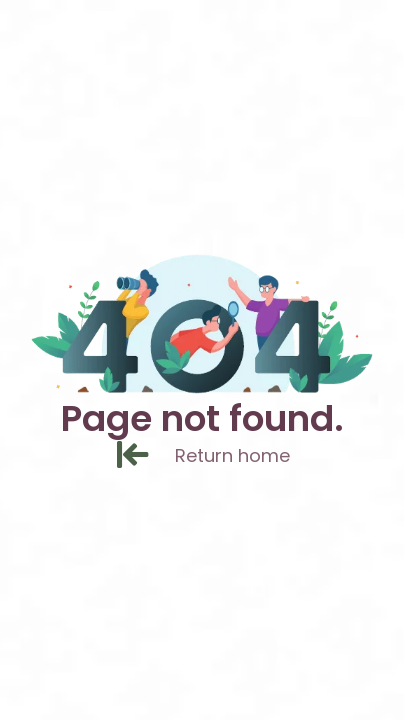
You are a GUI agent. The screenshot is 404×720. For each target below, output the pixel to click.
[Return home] (145, 456)
